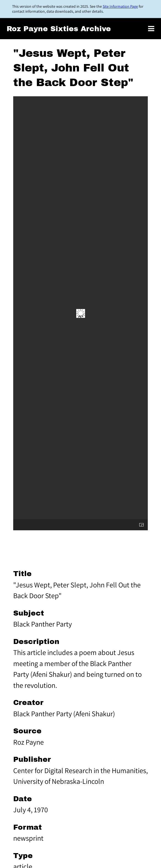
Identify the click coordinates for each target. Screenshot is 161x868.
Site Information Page (120, 6)
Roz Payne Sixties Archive (59, 29)
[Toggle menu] (151, 29)
